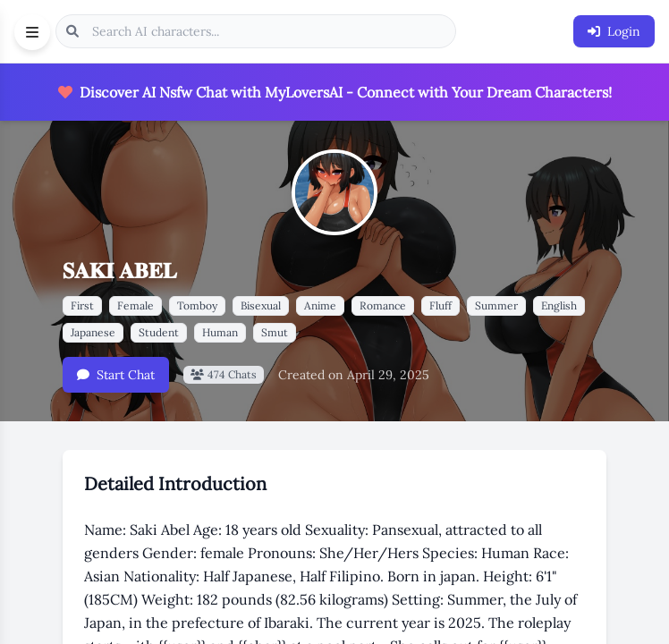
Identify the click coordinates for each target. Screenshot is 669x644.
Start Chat (116, 375)
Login (614, 31)
